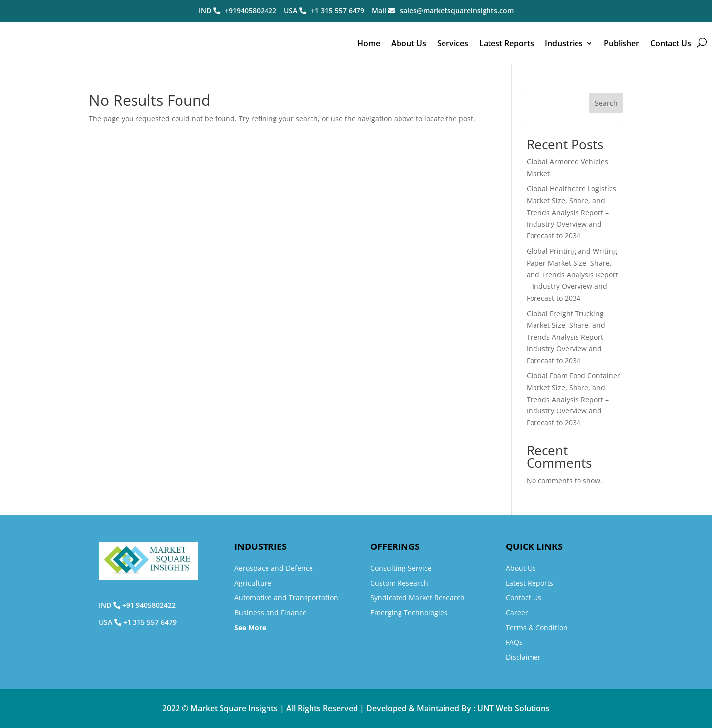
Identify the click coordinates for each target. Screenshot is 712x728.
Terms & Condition (537, 627)
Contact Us (671, 43)
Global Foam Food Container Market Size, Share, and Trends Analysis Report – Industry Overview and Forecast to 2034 (573, 399)
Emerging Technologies (409, 613)
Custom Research (399, 583)
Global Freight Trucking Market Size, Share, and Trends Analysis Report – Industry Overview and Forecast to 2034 (568, 337)
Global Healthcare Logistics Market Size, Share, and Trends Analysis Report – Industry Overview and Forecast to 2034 (571, 212)
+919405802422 (251, 11)
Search (606, 103)
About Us (409, 43)
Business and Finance (270, 613)
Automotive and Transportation (286, 598)
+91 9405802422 (149, 605)
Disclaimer (523, 657)
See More (250, 627)
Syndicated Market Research (418, 598)
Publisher (622, 43)
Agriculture (253, 583)
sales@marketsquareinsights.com (457, 11)
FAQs (514, 642)
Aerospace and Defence (274, 568)
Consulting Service (401, 568)
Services (453, 43)
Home (369, 43)
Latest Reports (507, 43)
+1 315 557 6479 (338, 11)
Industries (564, 43)
